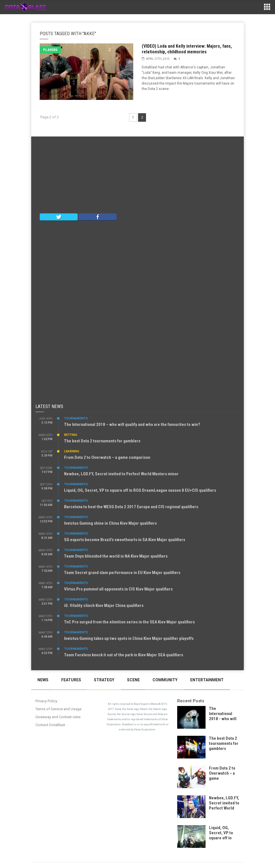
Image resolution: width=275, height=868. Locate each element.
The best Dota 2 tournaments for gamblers (102, 441)
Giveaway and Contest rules (58, 717)
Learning (72, 451)
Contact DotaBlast (50, 725)
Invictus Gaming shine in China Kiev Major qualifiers (110, 523)
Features (71, 680)
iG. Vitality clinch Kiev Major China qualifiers (104, 606)
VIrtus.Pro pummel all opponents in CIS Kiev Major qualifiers (118, 589)
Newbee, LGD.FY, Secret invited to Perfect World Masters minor (121, 474)
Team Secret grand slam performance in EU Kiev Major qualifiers (122, 573)
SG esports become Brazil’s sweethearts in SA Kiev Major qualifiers (125, 540)
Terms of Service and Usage (58, 709)
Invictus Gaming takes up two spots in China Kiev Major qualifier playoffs (129, 638)
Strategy (104, 680)
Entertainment (207, 680)
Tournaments (76, 418)
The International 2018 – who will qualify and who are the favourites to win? (132, 424)
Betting (71, 435)
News (43, 680)
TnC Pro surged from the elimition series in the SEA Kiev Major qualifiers (129, 622)
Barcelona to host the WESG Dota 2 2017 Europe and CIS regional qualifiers (131, 507)
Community (165, 680)
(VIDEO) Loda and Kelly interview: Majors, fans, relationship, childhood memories (187, 49)
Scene (133, 680)
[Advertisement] (137, 176)
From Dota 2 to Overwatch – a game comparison (107, 457)
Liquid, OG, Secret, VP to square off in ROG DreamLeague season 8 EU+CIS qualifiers (140, 490)
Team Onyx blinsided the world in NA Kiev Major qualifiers (116, 556)
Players (50, 50)
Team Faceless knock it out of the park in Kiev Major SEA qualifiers (124, 655)
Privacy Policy (46, 701)
